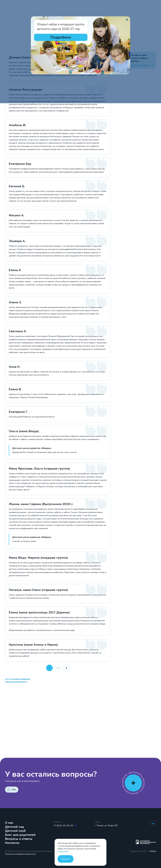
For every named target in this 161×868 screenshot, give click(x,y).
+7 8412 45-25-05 (64, 826)
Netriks (153, 851)
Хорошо (66, 859)
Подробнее (63, 852)
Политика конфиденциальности (21, 854)
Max (14, 789)
